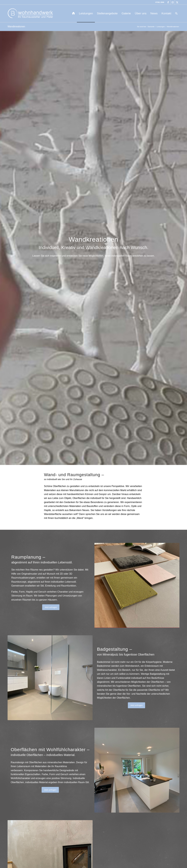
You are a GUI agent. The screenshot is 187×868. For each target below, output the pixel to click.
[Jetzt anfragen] (42, 607)
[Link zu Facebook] (168, 2)
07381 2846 (160, 2)
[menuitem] (73, 13)
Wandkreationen (16, 27)
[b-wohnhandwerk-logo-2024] (31, 13)
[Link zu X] (177, 2)
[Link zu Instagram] (173, 2)
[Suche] (176, 13)
